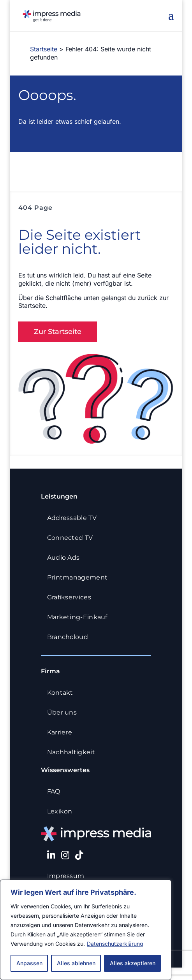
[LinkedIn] (51, 855)
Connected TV (73, 538)
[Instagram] (65, 855)
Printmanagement (80, 577)
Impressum (68, 876)
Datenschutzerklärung (115, 944)
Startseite (44, 49)
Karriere (62, 732)
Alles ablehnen (76, 963)
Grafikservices (72, 597)
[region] (86, 930)
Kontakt (63, 693)
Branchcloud (71, 637)
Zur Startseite (58, 332)
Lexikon (62, 811)
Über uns (65, 712)
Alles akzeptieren (133, 963)
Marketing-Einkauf (80, 617)
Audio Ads (66, 558)
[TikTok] (79, 855)
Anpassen (29, 963)
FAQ (56, 791)
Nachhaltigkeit (74, 752)
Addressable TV (75, 518)
